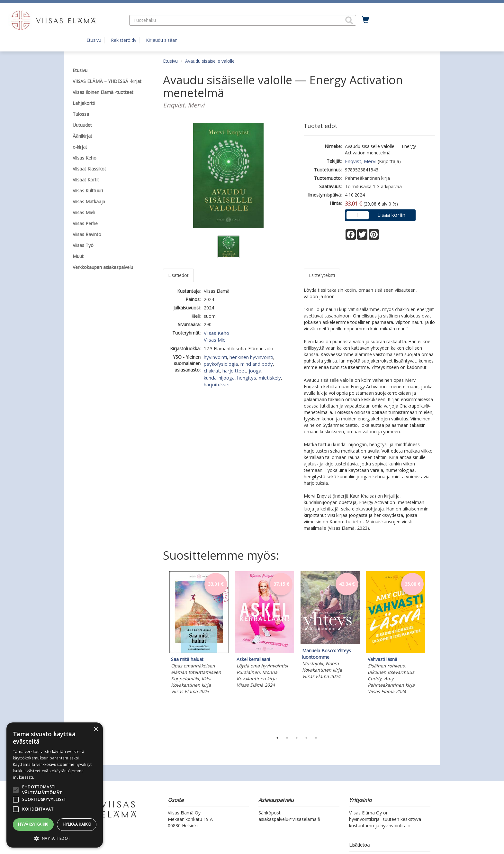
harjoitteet (234, 371)
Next (432, 651)
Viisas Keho (216, 333)
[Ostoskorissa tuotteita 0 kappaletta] (365, 20)
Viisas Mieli (216, 340)
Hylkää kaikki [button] (77, 824)
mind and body (257, 364)
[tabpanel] (199, 634)
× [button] (96, 729)
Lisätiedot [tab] (178, 275)
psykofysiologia (221, 364)
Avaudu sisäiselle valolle (210, 61)
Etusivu (94, 40)
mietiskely (270, 378)
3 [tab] (297, 738)
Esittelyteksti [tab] (322, 275)
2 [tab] (287, 738)
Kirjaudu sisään (162, 40)
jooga (255, 371)
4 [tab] (306, 738)
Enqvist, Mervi (361, 161)
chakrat (212, 371)
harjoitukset (217, 384)
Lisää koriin (391, 215)
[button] (349, 20)
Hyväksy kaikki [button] (33, 824)
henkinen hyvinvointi (251, 357)
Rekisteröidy (124, 40)
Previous (161, 651)
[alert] (55, 785)
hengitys (247, 378)
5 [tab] (316, 738)
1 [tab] (277, 738)
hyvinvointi (215, 357)
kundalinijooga (219, 378)
